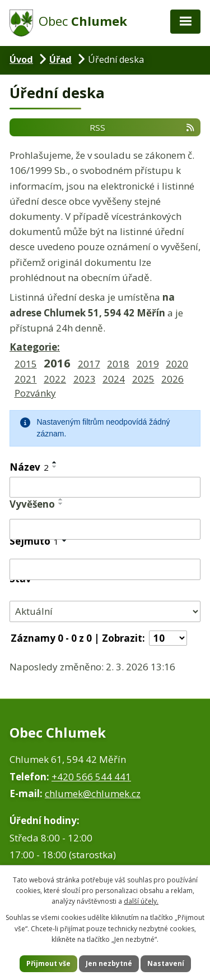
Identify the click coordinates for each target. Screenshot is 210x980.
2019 (148, 364)
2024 (114, 379)
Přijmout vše (48, 963)
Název (29, 467)
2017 (89, 364)
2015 (26, 364)
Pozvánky (35, 393)
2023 (85, 379)
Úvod (21, 59)
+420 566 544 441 (91, 777)
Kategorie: (35, 347)
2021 (26, 379)
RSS (143, 127)
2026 (172, 379)
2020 (177, 364)
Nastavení (166, 963)
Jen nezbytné (109, 963)
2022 (55, 379)
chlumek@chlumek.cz (93, 793)
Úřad (60, 59)
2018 (118, 364)
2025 (143, 379)
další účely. (141, 901)
